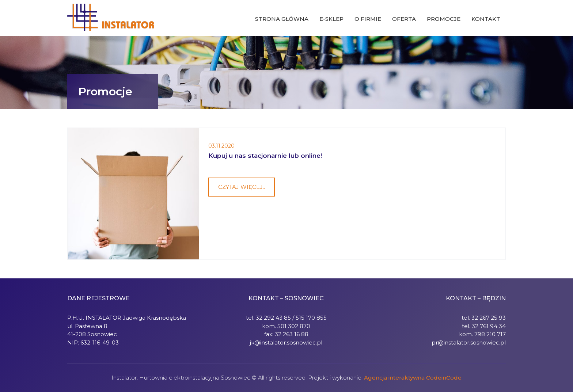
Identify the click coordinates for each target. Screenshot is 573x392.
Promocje (444, 19)
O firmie (368, 19)
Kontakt (486, 19)
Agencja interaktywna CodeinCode (413, 378)
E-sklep (331, 19)
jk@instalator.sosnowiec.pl (286, 342)
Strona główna (282, 19)
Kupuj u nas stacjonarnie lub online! (265, 156)
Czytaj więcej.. (242, 187)
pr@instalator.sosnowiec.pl (469, 342)
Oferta (404, 19)
